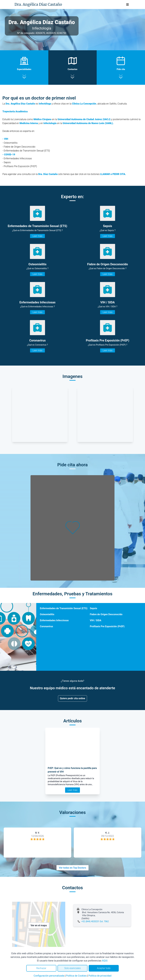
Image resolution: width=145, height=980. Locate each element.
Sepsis (93, 608)
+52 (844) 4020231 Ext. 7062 (95, 921)
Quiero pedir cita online (73, 698)
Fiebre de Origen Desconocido (106, 614)
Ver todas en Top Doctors (72, 868)
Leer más (37, 236)
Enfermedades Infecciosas (54, 620)
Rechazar (41, 968)
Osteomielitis (47, 614)
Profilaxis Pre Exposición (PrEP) (107, 626)
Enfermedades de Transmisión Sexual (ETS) (64, 608)
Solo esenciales (73, 968)
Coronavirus (46, 626)
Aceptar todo (104, 968)
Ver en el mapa (39, 925)
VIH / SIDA (96, 620)
